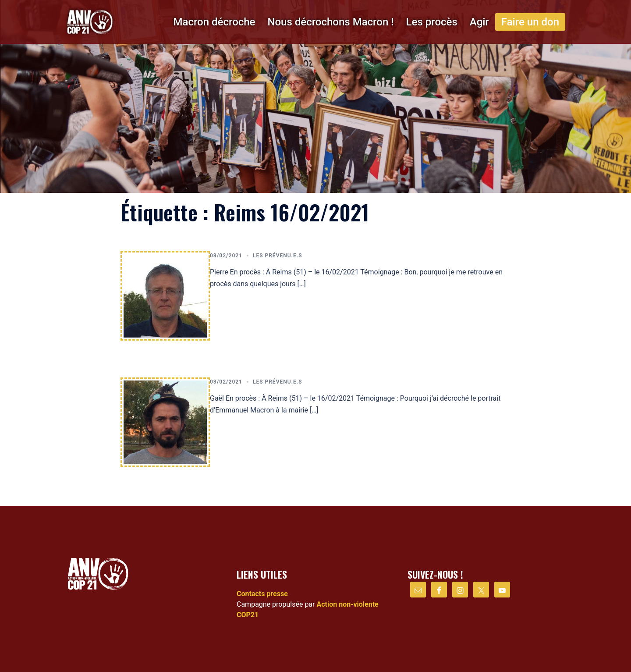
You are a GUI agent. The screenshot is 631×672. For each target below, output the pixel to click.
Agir (479, 22)
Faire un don (530, 22)
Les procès (432, 22)
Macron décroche (214, 22)
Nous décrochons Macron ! (330, 22)
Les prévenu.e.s (278, 256)
